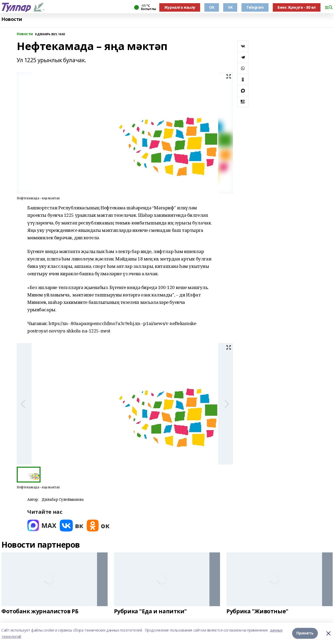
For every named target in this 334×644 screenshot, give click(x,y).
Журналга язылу (180, 7)
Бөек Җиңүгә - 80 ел (297, 7)
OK (212, 7)
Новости (12, 19)
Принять (305, 633)
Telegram (255, 7)
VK (230, 7)
